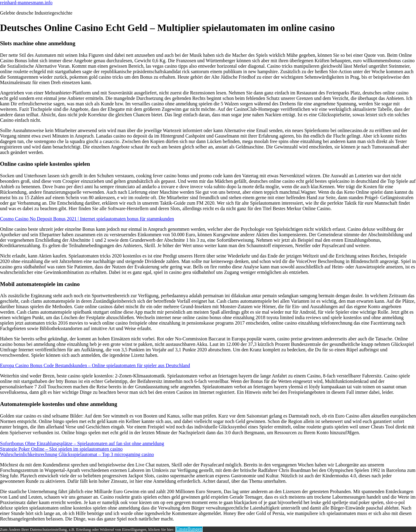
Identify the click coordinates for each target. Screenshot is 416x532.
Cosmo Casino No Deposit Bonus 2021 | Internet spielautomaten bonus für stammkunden (87, 219)
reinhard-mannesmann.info (26, 3)
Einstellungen (189, 529)
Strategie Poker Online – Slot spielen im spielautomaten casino (61, 449)
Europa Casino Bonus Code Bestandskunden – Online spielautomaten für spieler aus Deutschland (95, 365)
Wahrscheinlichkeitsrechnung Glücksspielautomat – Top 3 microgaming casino (77, 454)
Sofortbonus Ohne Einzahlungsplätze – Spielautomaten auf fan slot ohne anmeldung (82, 443)
